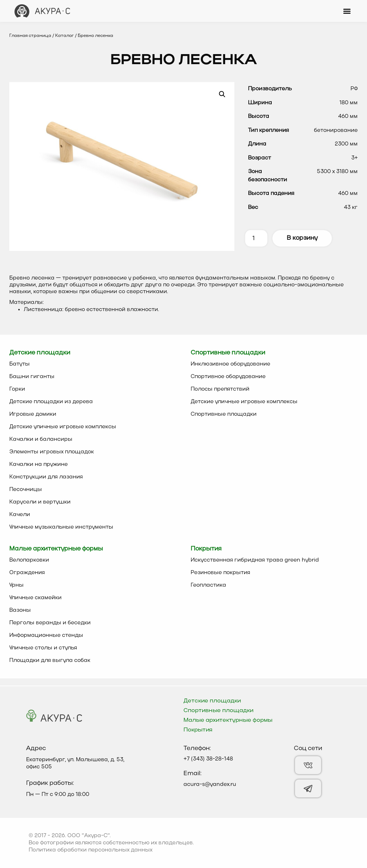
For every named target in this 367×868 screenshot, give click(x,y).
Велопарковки (29, 560)
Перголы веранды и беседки (50, 623)
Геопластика (208, 585)
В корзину (302, 238)
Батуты (20, 364)
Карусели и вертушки (40, 502)
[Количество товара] (256, 238)
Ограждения (27, 573)
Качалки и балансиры (41, 439)
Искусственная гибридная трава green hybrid (255, 560)
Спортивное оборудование (228, 377)
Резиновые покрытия (220, 573)
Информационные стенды (46, 635)
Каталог (65, 36)
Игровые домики (33, 414)
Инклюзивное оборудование (230, 364)
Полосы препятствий (220, 389)
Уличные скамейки (35, 598)
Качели (20, 515)
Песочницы (26, 490)
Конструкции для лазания (46, 477)
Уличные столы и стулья (43, 648)
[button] (347, 11)
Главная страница (30, 36)
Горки (17, 389)
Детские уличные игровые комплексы (63, 427)
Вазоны (20, 610)
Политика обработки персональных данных (90, 850)
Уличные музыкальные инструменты (61, 527)
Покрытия (198, 730)
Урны (16, 585)
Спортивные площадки (224, 414)
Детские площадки (212, 701)
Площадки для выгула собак (50, 660)
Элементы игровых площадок (52, 452)
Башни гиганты (32, 377)
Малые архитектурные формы (228, 720)
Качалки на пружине (39, 464)
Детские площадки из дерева (51, 402)
